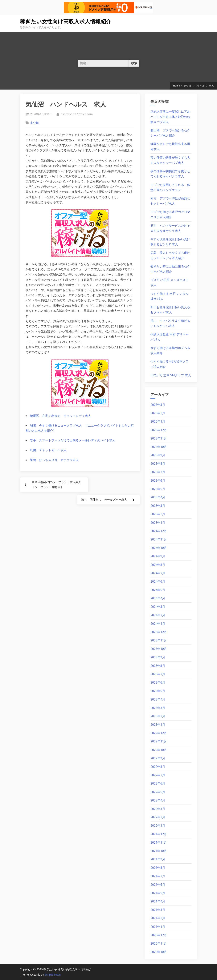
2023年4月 (158, 699)
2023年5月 (158, 691)
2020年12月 (159, 935)
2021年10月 (159, 851)
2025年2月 (158, 514)
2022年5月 (158, 792)
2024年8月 (158, 565)
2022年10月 (159, 750)
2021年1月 (158, 927)
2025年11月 (159, 438)
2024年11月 (159, 539)
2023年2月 (158, 716)
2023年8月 (158, 666)
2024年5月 (158, 590)
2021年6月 (158, 885)
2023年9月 (158, 657)
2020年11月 (159, 943)
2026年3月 (158, 405)
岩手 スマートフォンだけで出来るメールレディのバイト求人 (73, 440)
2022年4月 (158, 800)
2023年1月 (158, 725)
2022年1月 (158, 825)
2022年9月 (158, 758)
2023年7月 (158, 674)
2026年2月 (158, 413)
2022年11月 (159, 741)
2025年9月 (158, 455)
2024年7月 (158, 573)
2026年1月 (158, 421)
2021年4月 (158, 901)
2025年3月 (158, 506)
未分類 (34, 123)
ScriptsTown (53, 974)
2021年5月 (158, 893)
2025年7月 (158, 472)
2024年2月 (158, 615)
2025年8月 (158, 464)
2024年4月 (158, 598)
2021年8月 (158, 868)
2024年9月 (158, 556)
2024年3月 (158, 607)
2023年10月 (159, 649)
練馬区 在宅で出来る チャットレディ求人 (60, 416)
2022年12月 (159, 733)
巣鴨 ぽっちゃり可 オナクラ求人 (54, 460)
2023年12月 (159, 632)
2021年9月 (158, 859)
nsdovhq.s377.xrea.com (77, 114)
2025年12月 (159, 430)
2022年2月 (158, 817)
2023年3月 (158, 708)
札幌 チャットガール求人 (48, 450)
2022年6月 (158, 783)
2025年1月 (158, 523)
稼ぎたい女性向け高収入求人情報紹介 (66, 22)
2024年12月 (159, 531)
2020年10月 (159, 952)
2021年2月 (158, 918)
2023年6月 (158, 682)
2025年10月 (159, 447)
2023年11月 (159, 640)
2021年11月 (159, 842)
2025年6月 (158, 480)
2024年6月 (158, 581)
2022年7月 (158, 775)
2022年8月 (158, 767)
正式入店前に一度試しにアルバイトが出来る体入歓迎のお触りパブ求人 (170, 117)
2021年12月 (159, 834)
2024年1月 (158, 624)
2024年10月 (159, 548)
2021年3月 (158, 910)
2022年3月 (158, 809)
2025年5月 (158, 489)
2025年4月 (158, 497)
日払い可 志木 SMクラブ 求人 (171, 375)
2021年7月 (158, 876)
